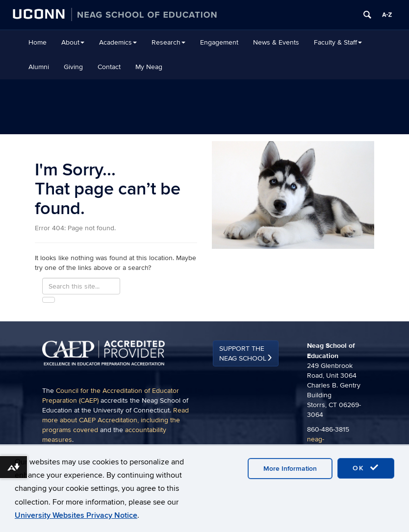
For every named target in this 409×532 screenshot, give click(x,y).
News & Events (276, 42)
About (73, 42)
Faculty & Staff (338, 42)
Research (168, 42)
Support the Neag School (243, 353)
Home (38, 42)
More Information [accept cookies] (290, 469)
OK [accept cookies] (366, 468)
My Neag (149, 67)
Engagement (219, 42)
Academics (118, 42)
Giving (73, 67)
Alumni (39, 67)
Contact (109, 67)
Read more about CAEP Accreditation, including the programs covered (115, 420)
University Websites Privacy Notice (76, 515)
